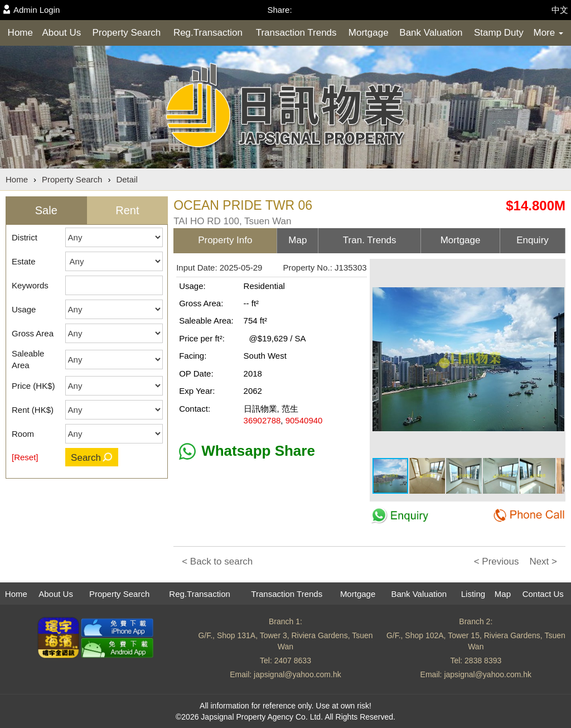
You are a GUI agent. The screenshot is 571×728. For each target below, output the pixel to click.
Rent (127, 210)
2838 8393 (483, 660)
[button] (554, 272)
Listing (473, 594)
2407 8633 (293, 660)
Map (503, 594)
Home (20, 33)
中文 (560, 10)
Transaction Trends (296, 33)
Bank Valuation (431, 33)
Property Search (126, 33)
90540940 (304, 420)
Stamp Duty (499, 33)
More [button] (548, 33)
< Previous (497, 561)
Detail (127, 179)
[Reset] (25, 457)
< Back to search (217, 561)
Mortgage (369, 33)
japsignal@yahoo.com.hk (297, 674)
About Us (61, 33)
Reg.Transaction (208, 33)
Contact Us (543, 594)
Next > (543, 561)
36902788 (262, 420)
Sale (46, 210)
